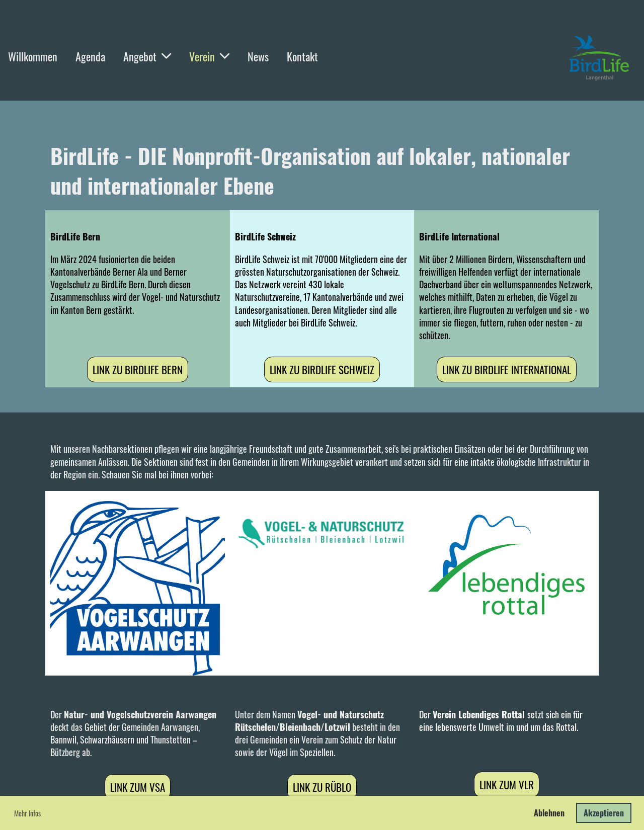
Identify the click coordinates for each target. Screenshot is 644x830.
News (258, 56)
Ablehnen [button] (549, 813)
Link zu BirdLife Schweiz (322, 369)
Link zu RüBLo (322, 787)
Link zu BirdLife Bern (138, 369)
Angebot (147, 56)
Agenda (90, 56)
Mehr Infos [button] (27, 813)
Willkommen (33, 56)
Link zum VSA (138, 787)
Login (511, 58)
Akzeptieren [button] (604, 813)
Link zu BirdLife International (507, 369)
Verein (209, 56)
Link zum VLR (507, 784)
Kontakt (302, 56)
